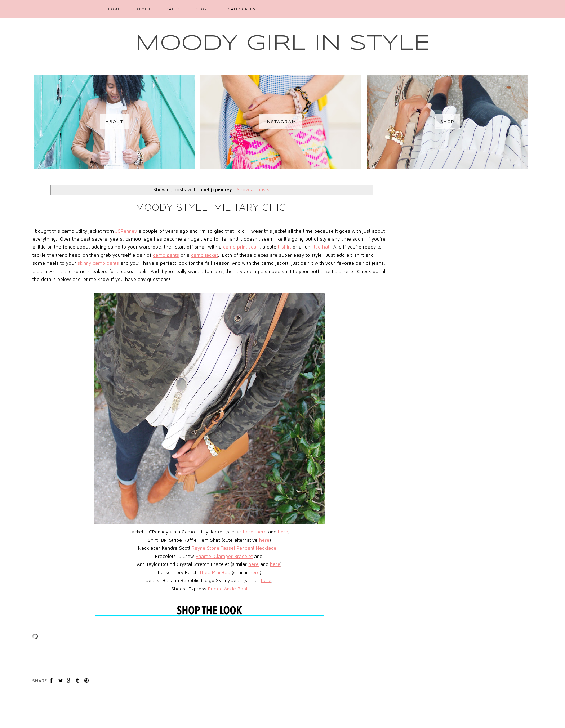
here (248, 532)
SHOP (201, 9)
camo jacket (204, 255)
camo (99, 263)
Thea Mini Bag (215, 572)
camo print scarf (241, 247)
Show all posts (253, 189)
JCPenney (126, 231)
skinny (85, 263)
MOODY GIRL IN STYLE (283, 44)
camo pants (166, 255)
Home (114, 9)
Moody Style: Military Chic (211, 207)
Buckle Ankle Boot (228, 589)
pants (112, 263)
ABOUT (144, 9)
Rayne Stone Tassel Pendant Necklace (234, 548)
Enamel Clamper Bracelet (224, 556)
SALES (173, 9)
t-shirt (284, 247)
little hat (321, 247)
